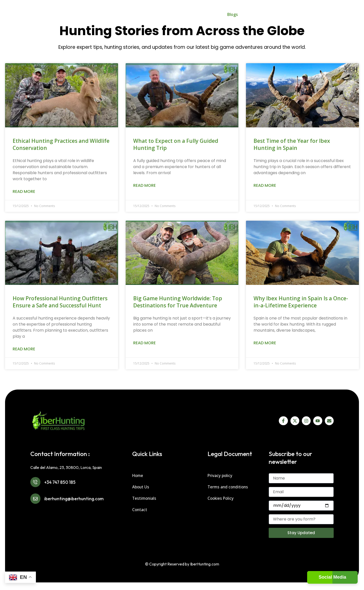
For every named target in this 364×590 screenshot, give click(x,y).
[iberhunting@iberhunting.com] (37, 503)
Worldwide (146, 14)
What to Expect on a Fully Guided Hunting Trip (176, 144)
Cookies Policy (221, 498)
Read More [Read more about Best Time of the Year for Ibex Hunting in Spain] (265, 185)
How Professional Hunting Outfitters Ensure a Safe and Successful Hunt (60, 302)
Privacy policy (220, 475)
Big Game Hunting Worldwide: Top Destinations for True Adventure (178, 302)
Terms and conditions (229, 487)
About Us (253, 14)
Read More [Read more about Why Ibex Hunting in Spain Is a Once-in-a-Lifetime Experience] (265, 343)
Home (98, 14)
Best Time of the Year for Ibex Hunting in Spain (292, 144)
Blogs (233, 14)
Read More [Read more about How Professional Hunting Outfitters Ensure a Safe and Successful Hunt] (24, 349)
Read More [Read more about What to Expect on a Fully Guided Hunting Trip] (144, 185)
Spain (118, 14)
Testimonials (145, 498)
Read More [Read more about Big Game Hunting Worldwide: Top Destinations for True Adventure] (144, 343)
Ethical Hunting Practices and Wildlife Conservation (61, 144)
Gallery (211, 14)
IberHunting (180, 14)
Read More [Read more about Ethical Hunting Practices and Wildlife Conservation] (24, 191)
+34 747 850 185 (65, 483)
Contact (275, 14)
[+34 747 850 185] (37, 483)
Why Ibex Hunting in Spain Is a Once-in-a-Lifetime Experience (301, 302)
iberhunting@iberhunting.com (81, 503)
